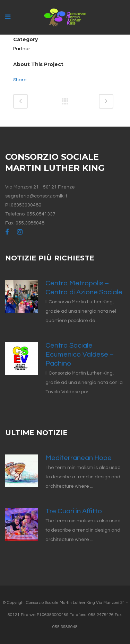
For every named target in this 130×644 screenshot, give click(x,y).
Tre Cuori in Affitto (74, 511)
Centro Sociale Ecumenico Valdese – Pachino (80, 355)
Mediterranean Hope (79, 458)
